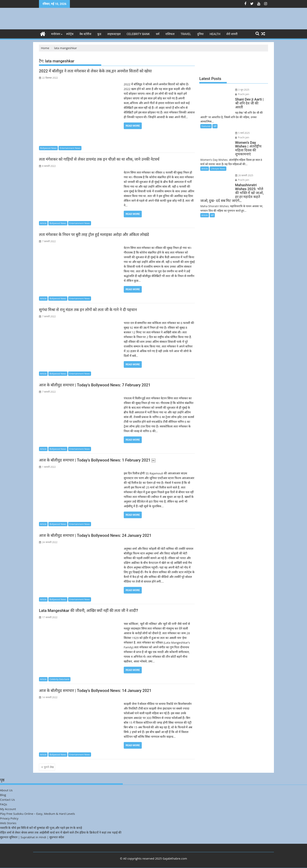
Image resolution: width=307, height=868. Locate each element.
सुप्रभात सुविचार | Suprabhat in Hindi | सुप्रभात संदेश (32, 837)
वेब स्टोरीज (85, 34)
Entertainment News (70, 148)
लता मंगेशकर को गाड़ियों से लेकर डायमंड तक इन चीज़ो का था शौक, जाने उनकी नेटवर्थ (99, 159)
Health (215, 34)
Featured (206, 117)
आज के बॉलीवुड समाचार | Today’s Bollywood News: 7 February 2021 (95, 385)
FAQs (4, 804)
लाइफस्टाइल (114, 34)
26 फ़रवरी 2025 (241, 163)
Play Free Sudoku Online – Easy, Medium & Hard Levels (37, 813)
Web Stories (8, 823)
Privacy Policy (9, 818)
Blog (3, 795)
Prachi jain (256, 90)
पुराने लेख (49, 767)
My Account (8, 809)
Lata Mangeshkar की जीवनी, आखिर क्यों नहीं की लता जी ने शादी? (88, 611)
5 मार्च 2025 (239, 124)
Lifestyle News (218, 156)
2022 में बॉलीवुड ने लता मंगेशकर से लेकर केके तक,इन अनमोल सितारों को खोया (95, 71)
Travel (186, 34)
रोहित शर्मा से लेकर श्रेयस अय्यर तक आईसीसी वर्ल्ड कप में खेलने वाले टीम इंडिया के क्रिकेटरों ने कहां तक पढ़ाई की (61, 832)
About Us (6, 790)
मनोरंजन (56, 34)
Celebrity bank (138, 34)
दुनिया (200, 34)
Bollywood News (48, 148)
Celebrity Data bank (59, 679)
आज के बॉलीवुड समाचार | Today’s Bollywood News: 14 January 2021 (95, 690)
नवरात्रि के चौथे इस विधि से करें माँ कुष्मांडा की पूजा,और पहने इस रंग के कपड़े (41, 828)
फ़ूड (99, 34)
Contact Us (7, 799)
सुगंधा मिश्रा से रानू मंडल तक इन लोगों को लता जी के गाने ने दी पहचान (88, 310)
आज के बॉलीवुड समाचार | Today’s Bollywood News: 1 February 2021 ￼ (97, 460)
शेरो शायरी (232, 34)
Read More (133, 126)
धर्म (158, 34)
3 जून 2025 (239, 90)
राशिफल (170, 34)
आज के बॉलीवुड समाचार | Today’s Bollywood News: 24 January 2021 (95, 535)
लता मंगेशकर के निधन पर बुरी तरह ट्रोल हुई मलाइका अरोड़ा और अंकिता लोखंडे (94, 234)
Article (43, 223)
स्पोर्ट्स (70, 34)
